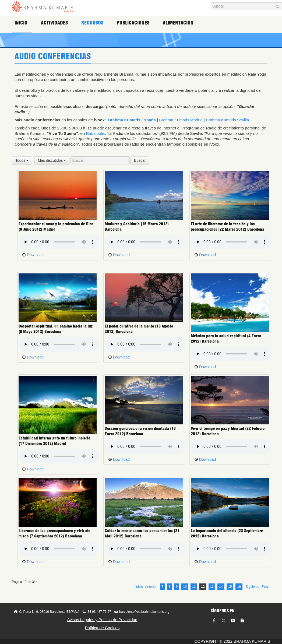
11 (194, 587)
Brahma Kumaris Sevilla (227, 120)
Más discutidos (52, 160)
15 (230, 587)
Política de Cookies (102, 628)
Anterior (151, 587)
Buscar (140, 160)
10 (185, 587)
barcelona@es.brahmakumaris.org (144, 612)
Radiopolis (95, 133)
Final (265, 587)
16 (239, 587)
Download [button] (33, 255)
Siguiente (253, 587)
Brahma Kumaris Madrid (181, 120)
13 (212, 587)
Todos (22, 160)
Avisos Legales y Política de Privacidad (102, 620)
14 (221, 587)
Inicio (21, 23)
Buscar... (211, 2)
